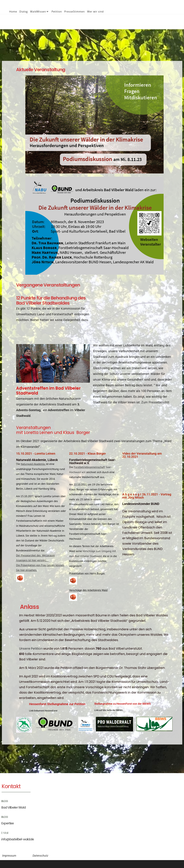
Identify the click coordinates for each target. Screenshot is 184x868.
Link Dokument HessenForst (43, 711)
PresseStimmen (74, 12)
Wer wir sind (95, 12)
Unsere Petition (31, 649)
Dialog (23, 12)
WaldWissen (40, 12)
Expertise (6, 823)
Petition (57, 12)
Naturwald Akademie (33, 464)
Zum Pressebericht (155, 402)
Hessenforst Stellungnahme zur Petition (57, 704)
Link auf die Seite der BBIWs (108, 710)
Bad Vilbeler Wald (11, 807)
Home (13, 12)
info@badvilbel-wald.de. (15, 838)
